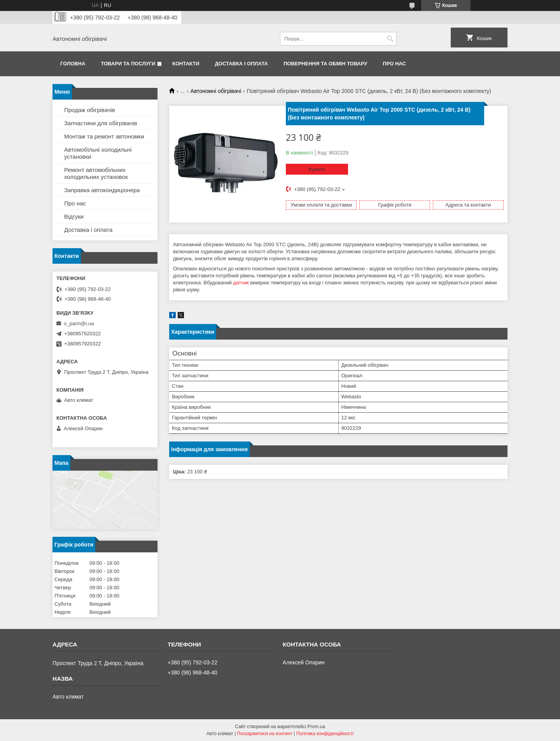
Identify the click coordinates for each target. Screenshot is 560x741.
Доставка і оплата (241, 64)
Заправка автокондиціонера (102, 190)
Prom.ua (316, 727)
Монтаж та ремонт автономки (104, 136)
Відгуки (74, 216)
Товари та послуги (128, 64)
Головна (73, 64)
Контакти (186, 64)
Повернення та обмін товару (325, 64)
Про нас (394, 64)
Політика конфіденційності (325, 734)
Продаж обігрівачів (90, 110)
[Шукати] (390, 39)
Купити (317, 169)
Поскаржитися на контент (264, 734)
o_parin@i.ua (79, 323)
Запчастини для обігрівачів (101, 123)
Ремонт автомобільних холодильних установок (96, 173)
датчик (241, 283)
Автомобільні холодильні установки (98, 153)
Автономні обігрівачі (216, 91)
